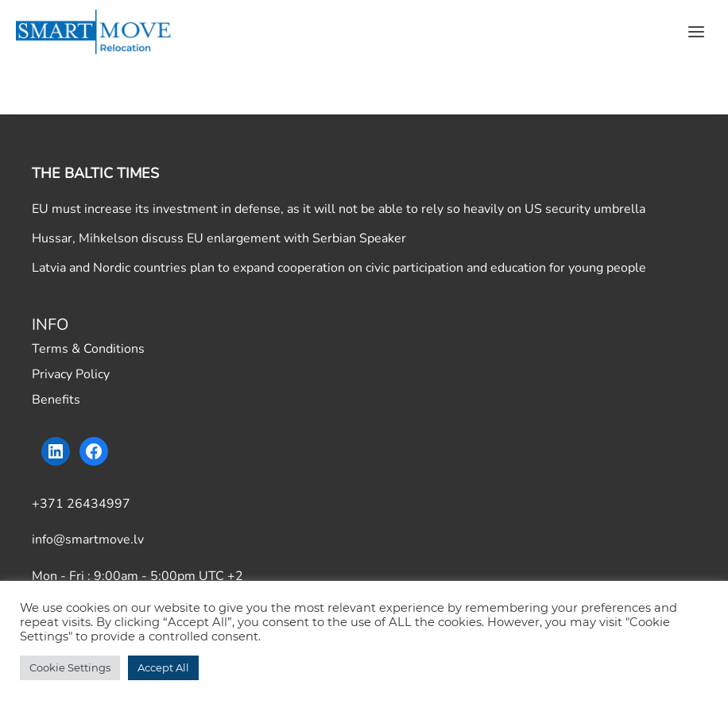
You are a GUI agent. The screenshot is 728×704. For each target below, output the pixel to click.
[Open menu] (696, 31)
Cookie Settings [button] (70, 667)
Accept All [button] (163, 667)
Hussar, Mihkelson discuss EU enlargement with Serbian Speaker (219, 238)
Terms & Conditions (88, 349)
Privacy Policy (71, 374)
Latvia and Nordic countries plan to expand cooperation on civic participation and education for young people (339, 268)
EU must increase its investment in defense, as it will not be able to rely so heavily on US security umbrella (339, 209)
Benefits (56, 400)
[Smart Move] (95, 31)
